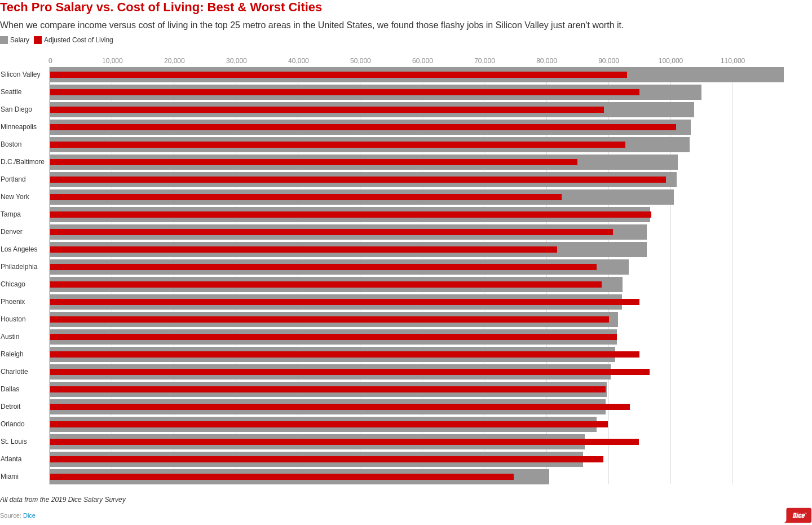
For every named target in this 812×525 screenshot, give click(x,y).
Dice (29, 515)
